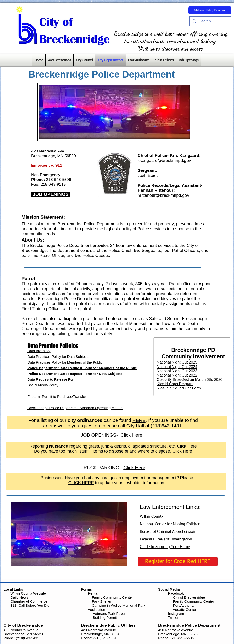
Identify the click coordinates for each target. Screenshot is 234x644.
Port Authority (183, 605)
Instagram (176, 613)
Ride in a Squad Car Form (179, 388)
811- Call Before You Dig (30, 605)
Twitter (173, 618)
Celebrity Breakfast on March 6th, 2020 (190, 380)
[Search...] (210, 21)
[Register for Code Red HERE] (178, 562)
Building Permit (104, 618)
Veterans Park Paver (109, 613)
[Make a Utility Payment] (210, 10)
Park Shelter (102, 601)
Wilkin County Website (28, 593)
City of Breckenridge (189, 597)
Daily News (19, 597)
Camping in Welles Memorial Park (119, 605)
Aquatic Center (185, 609)
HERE (139, 420)
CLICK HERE (81, 483)
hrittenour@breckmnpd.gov (163, 195)
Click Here (187, 446)
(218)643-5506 (182, 638)
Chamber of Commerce (29, 601)
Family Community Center (112, 597)
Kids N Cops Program (175, 384)
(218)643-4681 (105, 638)
